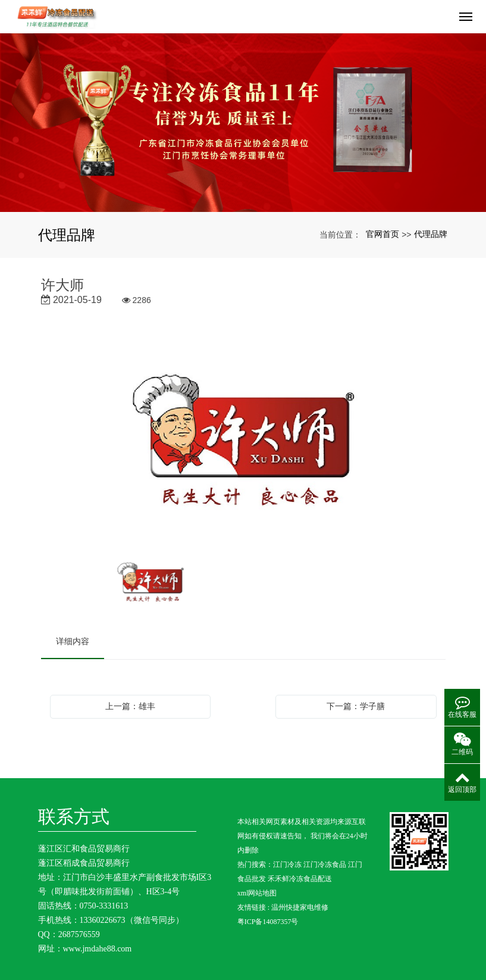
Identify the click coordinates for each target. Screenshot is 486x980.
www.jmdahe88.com (98, 949)
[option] (243, 441)
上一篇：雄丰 (130, 706)
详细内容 (73, 641)
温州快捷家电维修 (300, 907)
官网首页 (382, 234)
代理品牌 (431, 234)
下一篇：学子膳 (356, 706)
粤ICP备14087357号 (268, 922)
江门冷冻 (287, 864)
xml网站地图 (257, 893)
